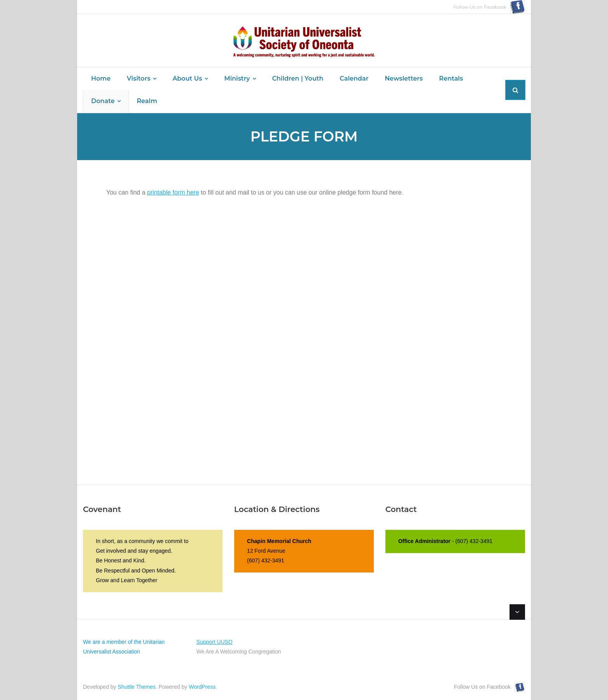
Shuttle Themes (137, 687)
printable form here (173, 192)
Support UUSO (214, 642)
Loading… (230, 326)
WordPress (202, 687)
